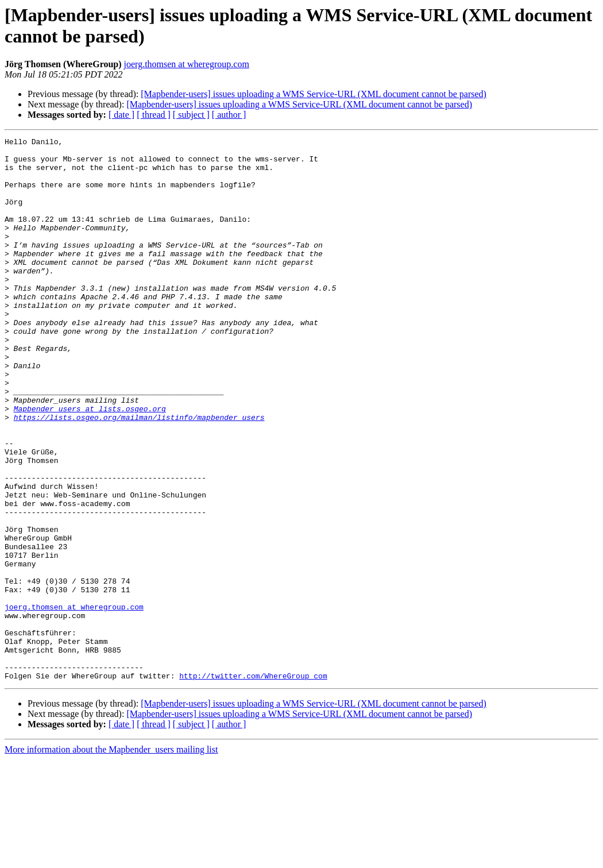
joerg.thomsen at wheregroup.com (187, 64)
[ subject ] (191, 115)
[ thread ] (154, 115)
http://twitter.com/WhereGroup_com (253, 784)
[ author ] (229, 115)
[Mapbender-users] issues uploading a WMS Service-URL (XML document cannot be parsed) (314, 94)
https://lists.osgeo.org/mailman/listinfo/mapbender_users (139, 474)
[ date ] (121, 115)
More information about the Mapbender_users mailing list (111, 858)
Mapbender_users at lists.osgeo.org (90, 464)
